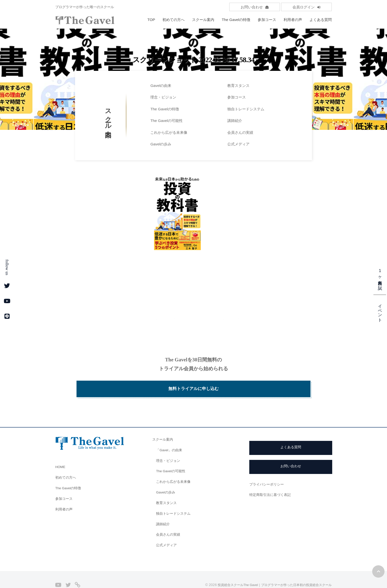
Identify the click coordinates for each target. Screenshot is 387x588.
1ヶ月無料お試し (380, 278)
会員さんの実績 (240, 132)
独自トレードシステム (246, 109)
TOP (151, 20)
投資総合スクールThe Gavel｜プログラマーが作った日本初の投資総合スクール (270, 571)
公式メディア (238, 144)
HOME (61, 453)
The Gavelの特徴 (236, 20)
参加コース (267, 20)
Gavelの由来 (161, 86)
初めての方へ (174, 20)
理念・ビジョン (163, 97)
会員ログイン (306, 7)
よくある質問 (321, 20)
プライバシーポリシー (268, 471)
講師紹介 (235, 121)
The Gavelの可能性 (166, 121)
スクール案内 (203, 20)
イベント (380, 311)
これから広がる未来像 (169, 132)
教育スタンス (238, 86)
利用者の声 (293, 20)
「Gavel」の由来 (170, 436)
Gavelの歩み (161, 144)
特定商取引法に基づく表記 (271, 481)
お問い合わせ (255, 7)
